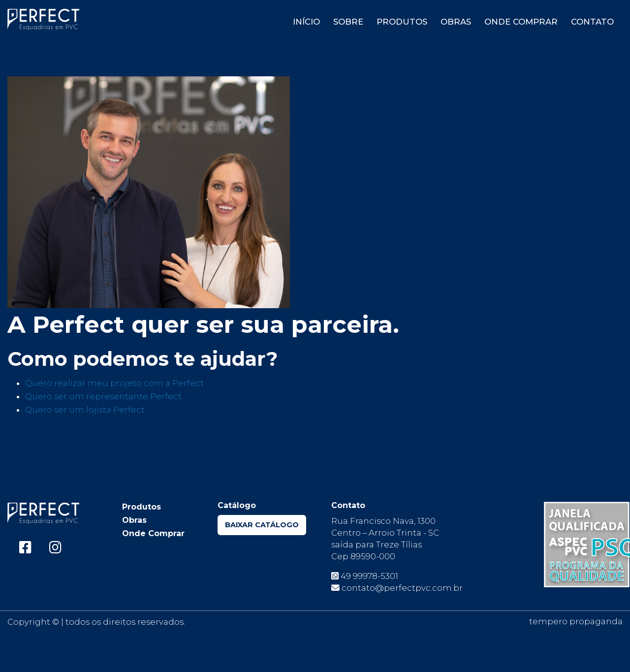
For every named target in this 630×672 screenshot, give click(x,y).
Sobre (348, 22)
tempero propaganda (576, 621)
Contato (592, 22)
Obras (456, 22)
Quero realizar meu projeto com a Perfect (114, 383)
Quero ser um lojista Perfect (85, 410)
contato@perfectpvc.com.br (397, 588)
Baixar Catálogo (262, 525)
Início (306, 22)
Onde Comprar (521, 22)
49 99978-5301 (365, 576)
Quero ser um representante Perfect (103, 396)
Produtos (402, 22)
